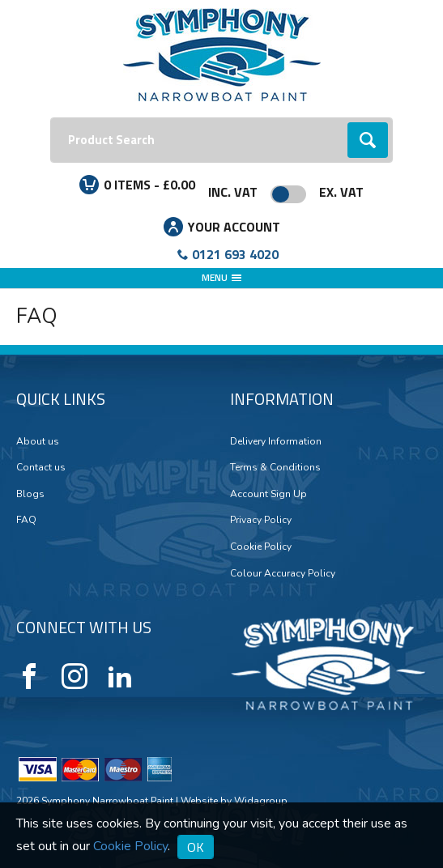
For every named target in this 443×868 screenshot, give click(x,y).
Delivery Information (276, 441)
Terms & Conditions (275, 467)
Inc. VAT (233, 192)
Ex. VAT (341, 192)
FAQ (26, 520)
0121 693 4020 (235, 254)
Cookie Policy (261, 547)
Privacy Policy (261, 520)
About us (38, 441)
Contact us (41, 467)
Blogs (30, 494)
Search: (51, 118)
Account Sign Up (268, 494)
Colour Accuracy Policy (283, 573)
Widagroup (260, 801)
